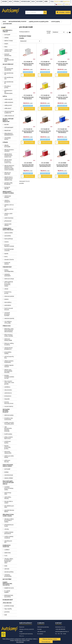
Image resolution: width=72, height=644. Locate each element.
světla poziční (8, 105)
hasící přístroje (9, 239)
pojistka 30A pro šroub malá (45, 64)
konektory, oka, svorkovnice (9, 419)
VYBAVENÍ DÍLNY (7, 267)
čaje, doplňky (8, 609)
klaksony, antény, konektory (9, 344)
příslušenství (8, 221)
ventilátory (7, 387)
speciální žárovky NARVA (9, 511)
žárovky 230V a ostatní (9, 502)
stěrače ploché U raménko (9, 150)
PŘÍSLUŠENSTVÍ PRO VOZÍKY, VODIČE (8, 515)
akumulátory (8, 302)
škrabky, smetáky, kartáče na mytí (9, 377)
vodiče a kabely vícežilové (9, 537)
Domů (3, 27)
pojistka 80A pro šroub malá (28, 132)
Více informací (20, 642)
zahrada (7, 569)
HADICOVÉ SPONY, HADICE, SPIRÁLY (8, 465)
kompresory (8, 396)
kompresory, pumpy (8, 293)
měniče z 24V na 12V (9, 205)
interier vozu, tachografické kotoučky (8, 371)
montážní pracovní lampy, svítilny (9, 488)
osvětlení (7, 550)
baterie (6, 299)
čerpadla (7, 399)
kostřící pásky (8, 434)
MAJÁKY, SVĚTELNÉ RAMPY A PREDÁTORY (8, 120)
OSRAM (6, 38)
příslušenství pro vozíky (9, 525)
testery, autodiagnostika (9, 271)
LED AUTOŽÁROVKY (8, 64)
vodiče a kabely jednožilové (9, 533)
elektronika (7, 553)
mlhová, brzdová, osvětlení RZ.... (9, 112)
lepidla (6, 254)
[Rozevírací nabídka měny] (68, 4)
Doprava (22, 627)
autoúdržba (8, 236)
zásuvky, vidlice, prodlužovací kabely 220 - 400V (9, 561)
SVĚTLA (5, 96)
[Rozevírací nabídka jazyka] (60, 4)
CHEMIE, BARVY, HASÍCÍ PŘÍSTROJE (8, 229)
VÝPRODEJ (16, 1)
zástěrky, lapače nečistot (9, 366)
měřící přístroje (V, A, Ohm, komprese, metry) (9, 284)
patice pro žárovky (7, 461)
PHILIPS (6, 44)
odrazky (7, 529)
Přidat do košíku (29, 75)
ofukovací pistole (9, 296)
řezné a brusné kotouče (9, 309)
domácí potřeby (9, 572)
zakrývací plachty (9, 318)
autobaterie (8, 305)
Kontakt (39, 629)
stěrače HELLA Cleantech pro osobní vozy (8, 155)
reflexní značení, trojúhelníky (9, 362)
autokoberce (8, 393)
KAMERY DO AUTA (9, 588)
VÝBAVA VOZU (7, 326)
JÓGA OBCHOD (7, 603)
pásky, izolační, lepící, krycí (9, 438)
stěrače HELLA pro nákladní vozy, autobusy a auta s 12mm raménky (9, 168)
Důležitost (59, 32)
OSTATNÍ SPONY (9, 475)
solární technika (9, 218)
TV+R (6, 556)
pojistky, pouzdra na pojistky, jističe (9, 423)
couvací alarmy (9, 406)
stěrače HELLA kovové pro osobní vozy (8, 161)
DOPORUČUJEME (25, 1)
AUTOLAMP (7, 35)
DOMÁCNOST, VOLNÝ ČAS (7, 546)
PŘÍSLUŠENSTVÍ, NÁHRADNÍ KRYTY (9, 134)
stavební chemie (9, 260)
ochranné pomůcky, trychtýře (7, 314)
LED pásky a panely (8, 87)
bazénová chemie (7, 263)
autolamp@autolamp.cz (62, 631)
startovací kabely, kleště (8, 340)
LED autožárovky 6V (9, 82)
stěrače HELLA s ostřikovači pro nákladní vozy (9, 178)
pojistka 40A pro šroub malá (62, 64)
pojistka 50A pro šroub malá (28, 98)
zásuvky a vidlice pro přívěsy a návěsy (9, 520)
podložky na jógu (9, 606)
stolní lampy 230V (8, 493)
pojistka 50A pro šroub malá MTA (45, 166)
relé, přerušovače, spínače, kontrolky (8, 429)
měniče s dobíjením (7, 201)
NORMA (6, 472)
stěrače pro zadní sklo (8, 173)
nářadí (6, 289)
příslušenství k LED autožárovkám (8, 92)
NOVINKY (5, 1)
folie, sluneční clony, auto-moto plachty (9, 383)
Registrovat (66, 1)
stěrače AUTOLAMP (7, 146)
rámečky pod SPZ (8, 542)
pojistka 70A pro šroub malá (62, 98)
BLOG (33, 1)
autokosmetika (9, 233)
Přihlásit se (57, 1)
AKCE (10, 1)
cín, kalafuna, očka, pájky (8, 322)
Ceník (46, 1)
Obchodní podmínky (43, 627)
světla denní (8, 108)
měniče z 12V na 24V (9, 210)
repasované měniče (8, 225)
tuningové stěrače (7, 188)
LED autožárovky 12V (9, 74)
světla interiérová (9, 116)
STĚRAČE (5, 142)
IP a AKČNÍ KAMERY (7, 592)
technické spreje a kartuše (9, 250)
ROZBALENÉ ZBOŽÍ (8, 600)
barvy (6, 257)
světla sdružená (9, 102)
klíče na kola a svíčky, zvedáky (9, 335)
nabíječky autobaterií (7, 275)
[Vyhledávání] (36, 12)
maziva (6, 242)
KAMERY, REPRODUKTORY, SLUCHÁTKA (7, 584)
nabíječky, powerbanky (8, 576)
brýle (6, 566)
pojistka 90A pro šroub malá (45, 132)
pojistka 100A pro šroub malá (62, 132)
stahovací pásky (9, 415)
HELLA (6, 47)
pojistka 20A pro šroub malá (28, 64)
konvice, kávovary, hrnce (9, 403)
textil (6, 615)
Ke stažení (39, 1)
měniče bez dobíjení (8, 197)
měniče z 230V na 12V (8, 214)
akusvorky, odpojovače (8, 452)
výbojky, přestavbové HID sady (9, 60)
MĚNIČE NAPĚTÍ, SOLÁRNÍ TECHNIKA (8, 192)
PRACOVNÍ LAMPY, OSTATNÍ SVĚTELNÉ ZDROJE (8, 483)
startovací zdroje (9, 279)
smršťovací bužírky (8, 442)
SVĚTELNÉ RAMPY (9, 128)
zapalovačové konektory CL (8, 348)
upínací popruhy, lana (9, 357)
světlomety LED (8, 99)
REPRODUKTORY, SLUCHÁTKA (9, 596)
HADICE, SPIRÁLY (9, 478)
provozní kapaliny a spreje (9, 245)
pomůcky (7, 612)
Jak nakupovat (41, 631)
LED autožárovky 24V (9, 78)
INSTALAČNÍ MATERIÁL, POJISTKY (6, 411)
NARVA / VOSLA (9, 41)
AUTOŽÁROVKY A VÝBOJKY (7, 31)
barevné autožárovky (8, 55)
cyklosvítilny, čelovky (8, 498)
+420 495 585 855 (60, 629)
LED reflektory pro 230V (9, 507)
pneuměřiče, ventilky (8, 353)
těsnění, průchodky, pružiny (7, 447)
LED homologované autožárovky (9, 69)
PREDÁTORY (8, 131)
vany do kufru (8, 390)
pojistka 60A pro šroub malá (45, 98)
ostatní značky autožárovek (8, 50)
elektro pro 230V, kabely (9, 457)
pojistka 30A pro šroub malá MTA (28, 166)
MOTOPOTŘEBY (7, 579)
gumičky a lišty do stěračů (8, 184)
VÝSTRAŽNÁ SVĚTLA (7, 139)
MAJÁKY (7, 125)
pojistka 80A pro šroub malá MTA (62, 166)
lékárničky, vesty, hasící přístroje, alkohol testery (9, 330)
